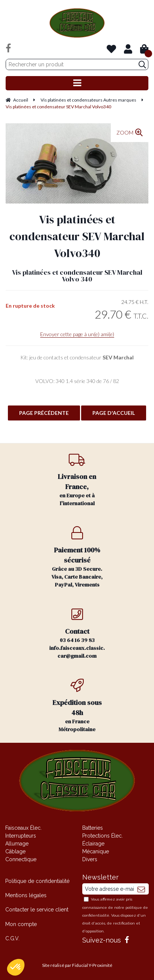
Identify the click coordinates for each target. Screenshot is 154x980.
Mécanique (96, 851)
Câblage (15, 851)
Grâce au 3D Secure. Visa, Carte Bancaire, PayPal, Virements (77, 557)
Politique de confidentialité (37, 881)
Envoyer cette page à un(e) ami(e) (77, 334)
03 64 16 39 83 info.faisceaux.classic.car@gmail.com (77, 634)
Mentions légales (26, 895)
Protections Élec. (103, 836)
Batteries (93, 828)
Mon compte (21, 924)
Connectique (21, 859)
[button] (16, 967)
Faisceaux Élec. (23, 828)
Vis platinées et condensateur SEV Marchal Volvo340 (77, 236)
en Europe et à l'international (77, 480)
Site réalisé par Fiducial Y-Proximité (77, 965)
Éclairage (93, 844)
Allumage (17, 844)
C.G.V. (12, 938)
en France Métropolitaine (77, 706)
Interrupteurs (21, 836)
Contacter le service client (37, 910)
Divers (90, 859)
